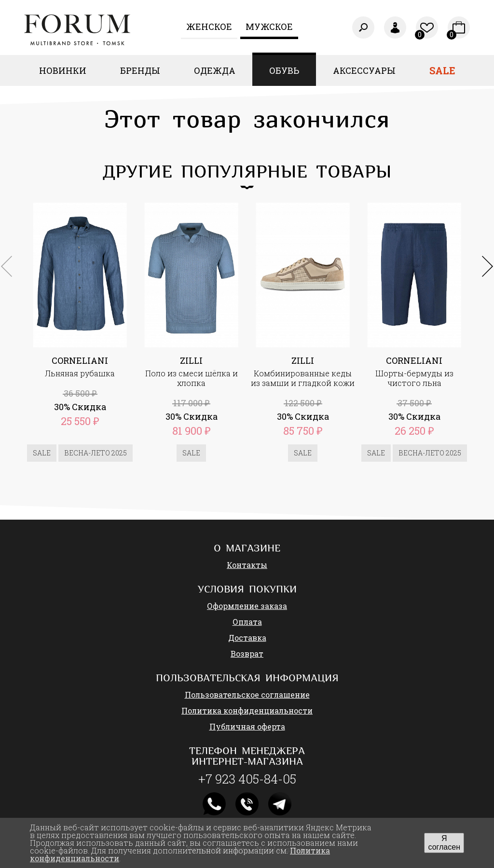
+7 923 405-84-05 (247, 779)
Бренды (140, 70)
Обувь (284, 70)
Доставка (247, 638)
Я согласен (444, 843)
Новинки (63, 70)
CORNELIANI (80, 360)
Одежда (215, 70)
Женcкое (209, 27)
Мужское (269, 27)
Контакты (247, 565)
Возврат (247, 654)
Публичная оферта (247, 726)
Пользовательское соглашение (247, 695)
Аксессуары (364, 70)
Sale (442, 70)
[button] (487, 266)
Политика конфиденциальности (247, 710)
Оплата (247, 622)
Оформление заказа (247, 606)
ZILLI (191, 360)
